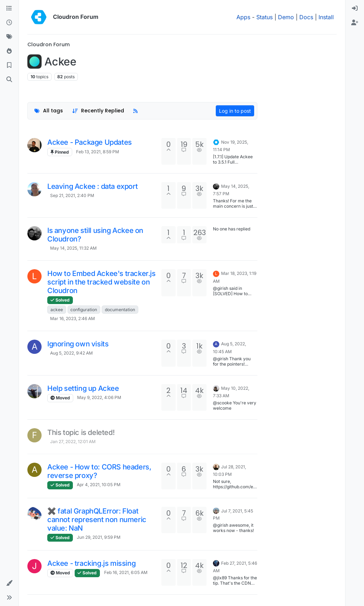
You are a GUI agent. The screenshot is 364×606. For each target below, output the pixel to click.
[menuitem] (355, 9)
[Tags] (9, 37)
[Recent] (9, 23)
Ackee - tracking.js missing (91, 563)
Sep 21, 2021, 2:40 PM (72, 195)
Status (264, 17)
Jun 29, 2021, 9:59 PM (99, 537)
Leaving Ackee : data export (92, 186)
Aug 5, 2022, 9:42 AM (71, 353)
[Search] (9, 80)
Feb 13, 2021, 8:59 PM (98, 152)
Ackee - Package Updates (90, 142)
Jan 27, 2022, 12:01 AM (73, 442)
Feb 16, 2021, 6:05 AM (126, 572)
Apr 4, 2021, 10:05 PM (99, 485)
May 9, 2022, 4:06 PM (99, 397)
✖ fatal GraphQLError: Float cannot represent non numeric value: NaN (97, 520)
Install (326, 17)
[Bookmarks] (9, 65)
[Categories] (9, 9)
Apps (243, 17)
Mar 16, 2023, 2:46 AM (73, 318)
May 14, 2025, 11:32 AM (73, 248)
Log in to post (235, 111)
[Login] (355, 9)
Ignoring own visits (78, 344)
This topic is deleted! (81, 432)
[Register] (355, 23)
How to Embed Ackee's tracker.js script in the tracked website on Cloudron (101, 282)
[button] (9, 583)
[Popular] (9, 51)
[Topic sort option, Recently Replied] (98, 111)
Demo (286, 17)
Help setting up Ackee (83, 388)
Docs (306, 17)
